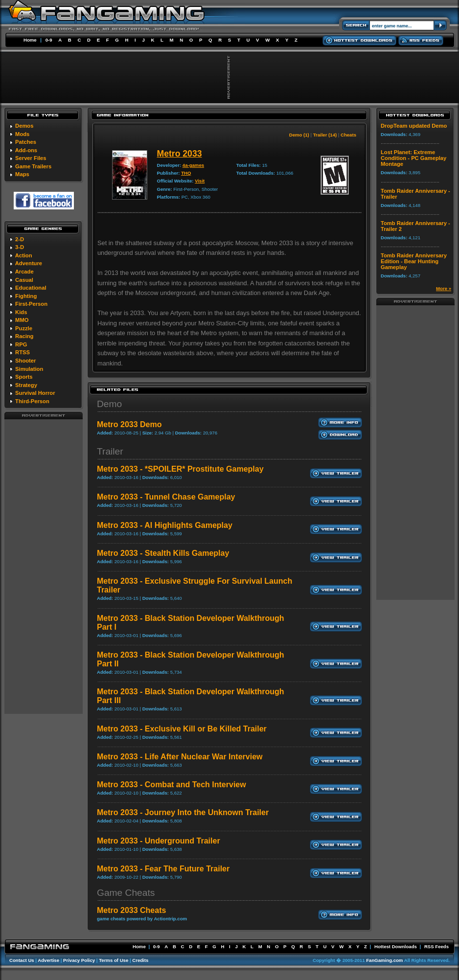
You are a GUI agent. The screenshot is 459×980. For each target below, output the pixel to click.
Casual (24, 280)
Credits (140, 960)
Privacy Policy (79, 960)
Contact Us (22, 960)
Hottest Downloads (396, 946)
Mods (22, 134)
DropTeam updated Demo (414, 126)
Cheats (348, 135)
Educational (31, 288)
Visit (200, 181)
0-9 (49, 40)
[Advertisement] (44, 566)
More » (444, 288)
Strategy (26, 385)
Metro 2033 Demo (129, 424)
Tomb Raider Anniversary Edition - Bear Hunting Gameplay (414, 261)
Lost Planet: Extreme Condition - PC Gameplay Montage (413, 158)
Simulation (29, 369)
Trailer (110, 451)
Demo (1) (299, 135)
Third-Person (32, 401)
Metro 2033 (180, 154)
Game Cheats (126, 893)
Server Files (31, 158)
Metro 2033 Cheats (131, 910)
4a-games (193, 165)
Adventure (29, 263)
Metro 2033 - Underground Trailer (159, 841)
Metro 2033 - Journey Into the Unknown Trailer (183, 812)
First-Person (31, 304)
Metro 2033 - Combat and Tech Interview (172, 785)
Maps (22, 174)
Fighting (26, 296)
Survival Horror (35, 393)
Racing (24, 336)
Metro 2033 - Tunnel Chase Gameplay (166, 497)
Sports (24, 377)
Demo (109, 404)
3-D (20, 247)
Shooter (25, 361)
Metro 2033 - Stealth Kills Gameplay (163, 553)
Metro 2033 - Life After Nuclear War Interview (180, 757)
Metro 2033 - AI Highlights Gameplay (165, 525)
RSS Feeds (436, 946)
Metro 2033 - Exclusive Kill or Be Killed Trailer (182, 729)
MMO (22, 320)
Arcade (24, 272)
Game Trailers (33, 166)
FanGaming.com (384, 960)
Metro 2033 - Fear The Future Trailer (163, 869)
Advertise (48, 960)
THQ (186, 173)
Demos (24, 126)
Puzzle (24, 328)
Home (30, 40)
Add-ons (26, 150)
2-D (20, 239)
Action (24, 255)
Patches (26, 142)
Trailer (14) (325, 135)
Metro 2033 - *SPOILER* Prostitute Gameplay (180, 469)
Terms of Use (114, 960)
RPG (21, 344)
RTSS (23, 352)
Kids (21, 312)
